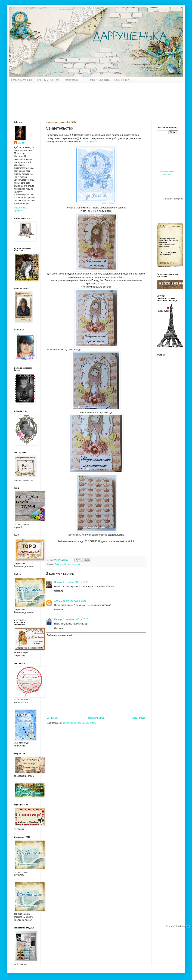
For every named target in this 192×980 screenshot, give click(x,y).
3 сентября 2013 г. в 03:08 (76, 619)
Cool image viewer (167, 171)
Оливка (58, 582)
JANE (57, 601)
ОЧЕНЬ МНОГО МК (49, 80)
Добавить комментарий (59, 635)
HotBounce (167, 174)
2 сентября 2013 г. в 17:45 (73, 601)
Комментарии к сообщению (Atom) (79, 723)
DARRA (21, 143)
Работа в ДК (60, 564)
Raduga (58, 619)
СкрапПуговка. (90, 141)
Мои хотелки (72, 80)
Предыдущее (139, 718)
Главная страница (22, 80)
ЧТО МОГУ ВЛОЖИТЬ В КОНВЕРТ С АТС (108, 80)
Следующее (53, 718)
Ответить (59, 591)
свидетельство (73, 564)
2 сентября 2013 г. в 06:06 (76, 582)
